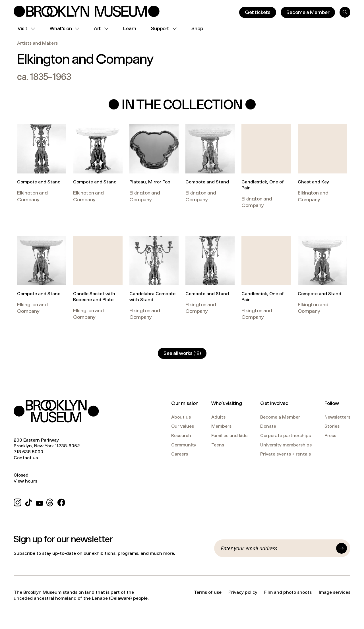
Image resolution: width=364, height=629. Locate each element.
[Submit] (342, 548)
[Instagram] (17, 501)
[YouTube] (40, 501)
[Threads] (50, 501)
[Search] (345, 12)
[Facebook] (61, 501)
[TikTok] (29, 501)
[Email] (277, 548)
